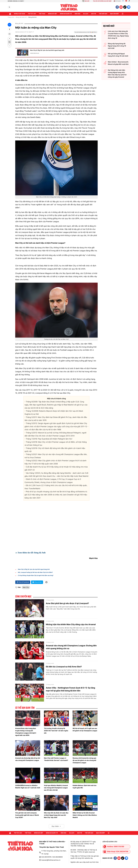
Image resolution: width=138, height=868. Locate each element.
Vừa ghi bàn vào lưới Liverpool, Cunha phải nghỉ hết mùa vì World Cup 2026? (27, 815)
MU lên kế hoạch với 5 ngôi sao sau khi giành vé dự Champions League (85, 730)
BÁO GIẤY (87, 1)
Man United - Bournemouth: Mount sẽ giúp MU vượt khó (118, 63)
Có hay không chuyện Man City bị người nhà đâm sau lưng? (36, 576)
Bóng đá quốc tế (66, 14)
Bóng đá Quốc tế (21, 17)
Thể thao (42, 14)
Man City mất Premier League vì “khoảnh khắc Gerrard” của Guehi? (56, 759)
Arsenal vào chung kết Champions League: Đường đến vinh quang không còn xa (71, 647)
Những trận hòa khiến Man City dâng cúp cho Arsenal (71, 624)
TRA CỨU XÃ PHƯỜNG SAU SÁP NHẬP (102, 1)
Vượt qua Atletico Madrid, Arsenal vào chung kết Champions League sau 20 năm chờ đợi (56, 788)
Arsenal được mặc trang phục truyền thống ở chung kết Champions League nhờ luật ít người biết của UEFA (26, 732)
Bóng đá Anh (33, 17)
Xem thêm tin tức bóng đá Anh (32, 553)
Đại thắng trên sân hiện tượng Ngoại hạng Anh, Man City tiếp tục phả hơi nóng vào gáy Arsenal (117, 74)
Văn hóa (77, 14)
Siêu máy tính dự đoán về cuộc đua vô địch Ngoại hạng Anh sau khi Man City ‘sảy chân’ (56, 815)
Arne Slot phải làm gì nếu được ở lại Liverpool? (67, 603)
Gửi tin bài (117, 1)
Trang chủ (11, 17)
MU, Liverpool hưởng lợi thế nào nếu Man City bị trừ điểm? (35, 572)
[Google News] (86, 33)
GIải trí (93, 14)
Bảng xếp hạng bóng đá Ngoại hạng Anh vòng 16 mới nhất (117, 46)
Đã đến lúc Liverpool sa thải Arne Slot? (64, 667)
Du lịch (86, 14)
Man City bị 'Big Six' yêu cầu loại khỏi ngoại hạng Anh (47, 50)
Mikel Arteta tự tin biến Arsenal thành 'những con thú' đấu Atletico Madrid (85, 815)
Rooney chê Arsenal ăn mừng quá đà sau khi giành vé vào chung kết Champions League (84, 760)
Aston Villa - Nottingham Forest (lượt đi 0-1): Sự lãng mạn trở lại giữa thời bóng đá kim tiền (70, 689)
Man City (26, 587)
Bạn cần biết (115, 14)
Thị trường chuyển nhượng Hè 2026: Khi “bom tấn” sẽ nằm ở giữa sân (56, 731)
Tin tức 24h (32, 14)
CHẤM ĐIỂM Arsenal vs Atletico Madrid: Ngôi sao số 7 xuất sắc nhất (28, 787)
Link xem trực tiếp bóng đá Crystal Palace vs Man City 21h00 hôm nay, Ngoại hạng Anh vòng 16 (118, 35)
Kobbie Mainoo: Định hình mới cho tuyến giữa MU (85, 787)
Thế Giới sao (103, 14)
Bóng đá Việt (53, 14)
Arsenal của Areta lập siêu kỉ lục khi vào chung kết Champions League (28, 759)
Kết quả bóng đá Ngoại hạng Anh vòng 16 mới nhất (118, 55)
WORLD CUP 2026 (19, 14)
